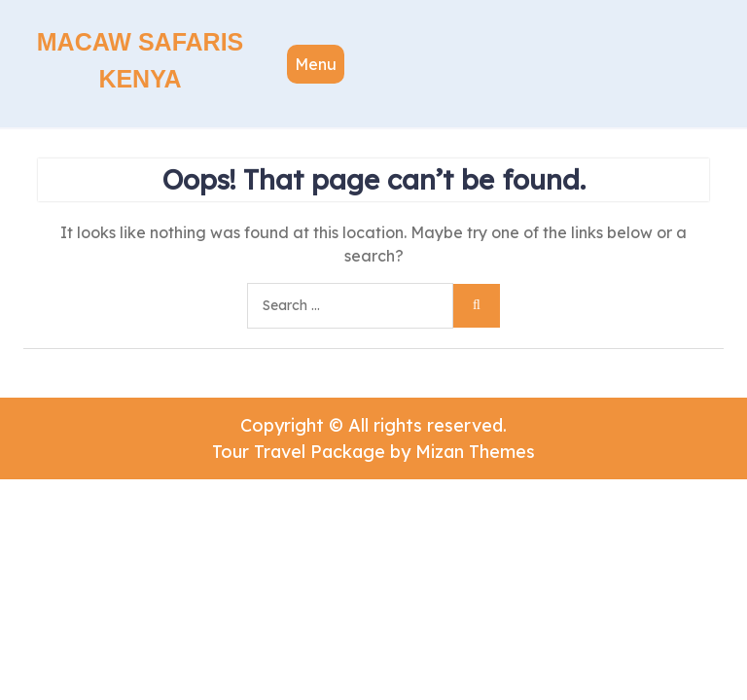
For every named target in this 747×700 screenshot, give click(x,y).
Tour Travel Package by (373, 452)
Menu (316, 64)
